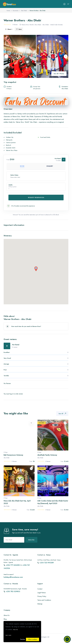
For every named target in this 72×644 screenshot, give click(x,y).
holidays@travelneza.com (13, 577)
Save (19, 29)
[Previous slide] (6, 56)
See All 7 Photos (59, 74)
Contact (40, 589)
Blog (5, 619)
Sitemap (40, 604)
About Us (7, 615)
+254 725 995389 (47, 563)
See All (62, 414)
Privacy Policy (42, 596)
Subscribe (31, 540)
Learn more (8, 635)
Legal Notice (42, 593)
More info (15, 630)
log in (11, 394)
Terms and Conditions (44, 600)
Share (8, 29)
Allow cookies (33, 639)
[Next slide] (66, 56)
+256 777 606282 (13, 565)
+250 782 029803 (13, 591)
